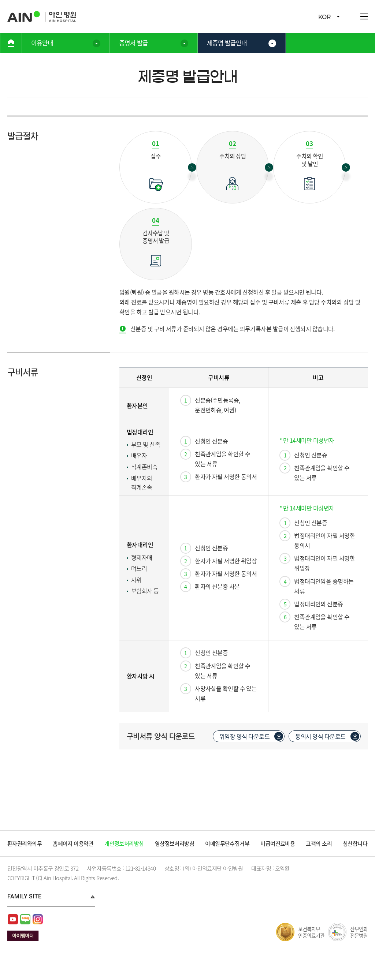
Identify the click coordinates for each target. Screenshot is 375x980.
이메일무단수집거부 (228, 844)
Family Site (24, 908)
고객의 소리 (320, 844)
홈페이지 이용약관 (74, 844)
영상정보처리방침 (175, 844)
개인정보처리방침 (125, 844)
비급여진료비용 (279, 844)
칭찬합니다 (20, 855)
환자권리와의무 (25, 844)
